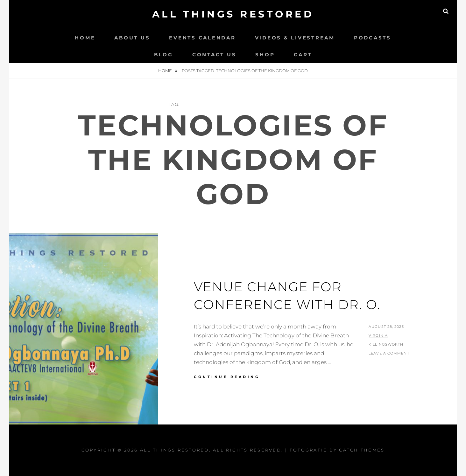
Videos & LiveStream (295, 38)
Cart (303, 55)
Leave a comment (389, 353)
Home (85, 38)
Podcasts (373, 38)
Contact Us (214, 55)
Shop (265, 55)
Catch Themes (362, 450)
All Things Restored (233, 14)
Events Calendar (202, 38)
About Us (132, 38)
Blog (164, 55)
